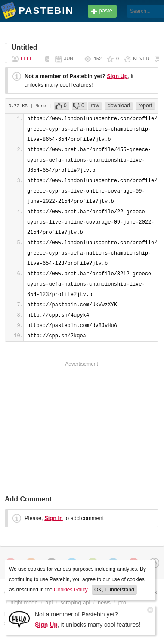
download (119, 106)
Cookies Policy (71, 590)
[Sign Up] (19, 619)
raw (95, 106)
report (145, 106)
